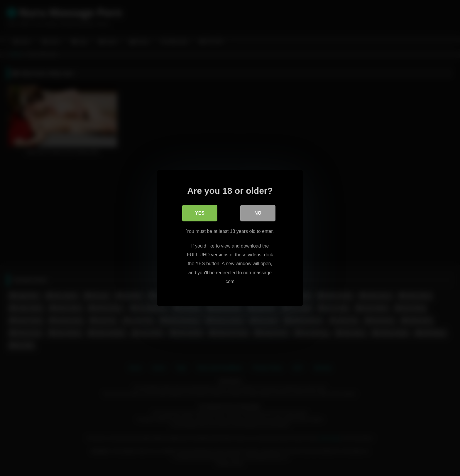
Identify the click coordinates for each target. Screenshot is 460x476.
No (258, 213)
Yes (200, 213)
